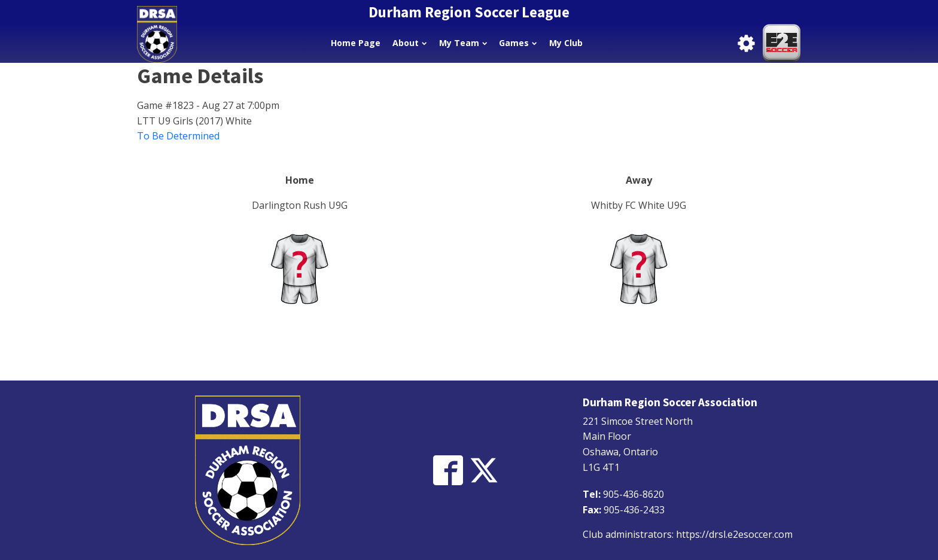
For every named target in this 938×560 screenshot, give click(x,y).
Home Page (356, 43)
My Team (463, 43)
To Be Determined (178, 136)
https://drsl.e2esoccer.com (734, 534)
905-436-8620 (634, 494)
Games (518, 43)
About (409, 43)
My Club (566, 43)
